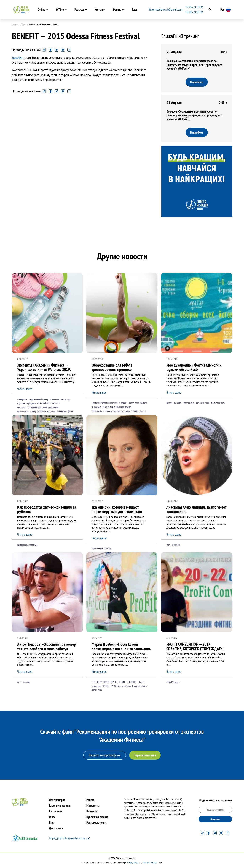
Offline (59, 10)
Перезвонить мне (145, 755)
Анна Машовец (173, 682)
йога (179, 403)
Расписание (56, 811)
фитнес (71, 411)
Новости (136, 686)
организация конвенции (28, 545)
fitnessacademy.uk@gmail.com (167, 9)
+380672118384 (196, 12)
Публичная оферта (97, 817)
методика (126, 411)
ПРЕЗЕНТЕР (97, 682)
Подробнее (197, 82)
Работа (90, 800)
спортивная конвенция (37, 407)
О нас (52, 817)
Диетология (56, 828)
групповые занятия (112, 411)
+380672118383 (196, 7)
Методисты (93, 805)
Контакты (92, 811)
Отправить (215, 819)
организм (200, 403)
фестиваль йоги (218, 403)
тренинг (135, 411)
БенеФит (18, 58)
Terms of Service (150, 862)
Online (40, 10)
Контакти (99, 10)
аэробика (176, 545)
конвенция (55, 399)
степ (168, 545)
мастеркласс (133, 403)
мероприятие (188, 403)
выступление (97, 548)
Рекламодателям (96, 823)
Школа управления (60, 805)
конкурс (108, 548)
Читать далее (25, 389)
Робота (116, 10)
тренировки (22, 399)
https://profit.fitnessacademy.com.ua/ (69, 838)
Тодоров (26, 682)
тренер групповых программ (43, 411)
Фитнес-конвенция (122, 686)
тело (207, 403)
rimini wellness (44, 403)
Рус (224, 10)
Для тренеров (57, 800)
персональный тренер (39, 399)
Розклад (78, 10)
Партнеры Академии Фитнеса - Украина (109, 403)
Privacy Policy (133, 862)
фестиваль (171, 403)
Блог (133, 10)
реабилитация (109, 407)
